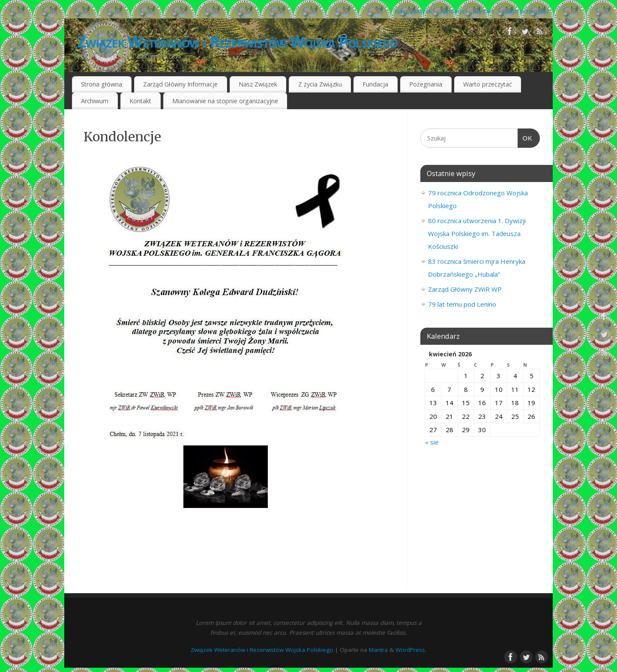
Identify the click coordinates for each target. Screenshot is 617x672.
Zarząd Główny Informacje (180, 84)
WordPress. (411, 650)
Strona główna (102, 84)
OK (525, 138)
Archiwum (95, 101)
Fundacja (452, 11)
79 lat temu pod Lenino (462, 304)
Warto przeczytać (525, 11)
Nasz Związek (413, 11)
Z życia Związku (320, 84)
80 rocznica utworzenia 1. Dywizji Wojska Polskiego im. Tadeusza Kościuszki (477, 233)
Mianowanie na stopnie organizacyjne (225, 101)
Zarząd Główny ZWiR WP (465, 289)
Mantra (378, 650)
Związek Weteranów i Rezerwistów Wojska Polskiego (237, 42)
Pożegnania (426, 84)
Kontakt (483, 11)
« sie (432, 442)
